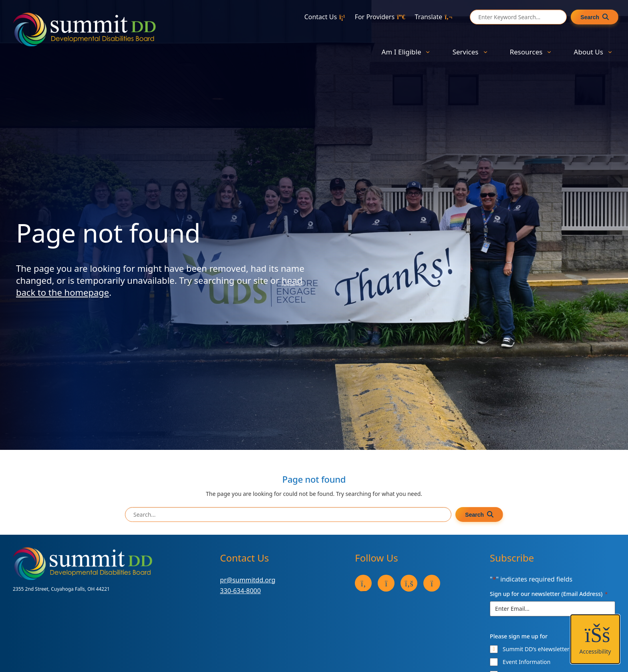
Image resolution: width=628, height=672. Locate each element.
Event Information (526, 662)
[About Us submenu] (610, 52)
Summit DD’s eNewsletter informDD (550, 649)
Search (590, 17)
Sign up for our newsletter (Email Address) (549, 594)
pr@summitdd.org (248, 580)
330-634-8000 (240, 591)
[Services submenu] (485, 52)
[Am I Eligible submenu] (428, 52)
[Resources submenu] (549, 52)
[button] (595, 639)
